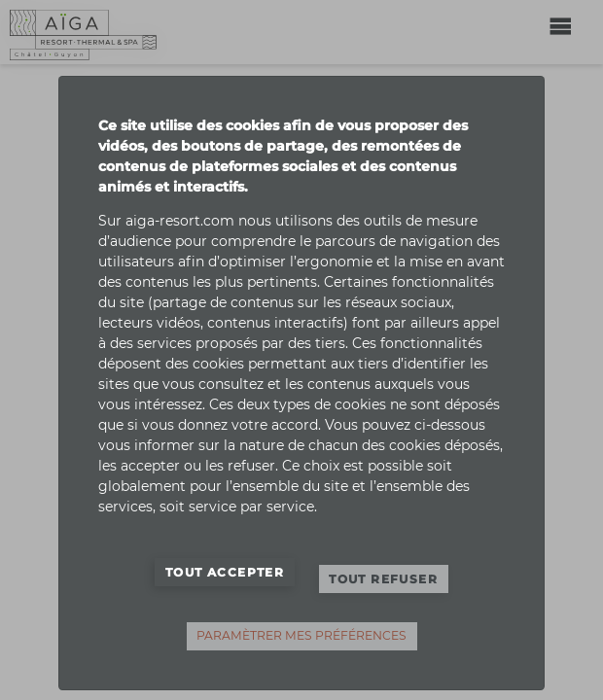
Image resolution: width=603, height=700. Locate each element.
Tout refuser (383, 579)
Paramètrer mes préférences (301, 635)
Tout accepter (225, 572)
